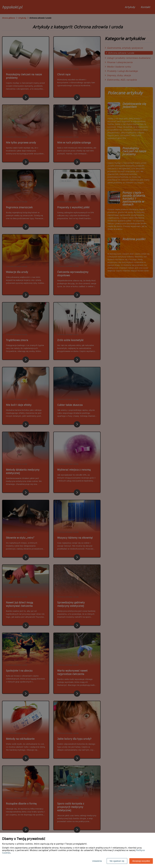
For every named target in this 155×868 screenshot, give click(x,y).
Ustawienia (97, 861)
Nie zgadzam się (117, 861)
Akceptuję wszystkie (141, 861)
